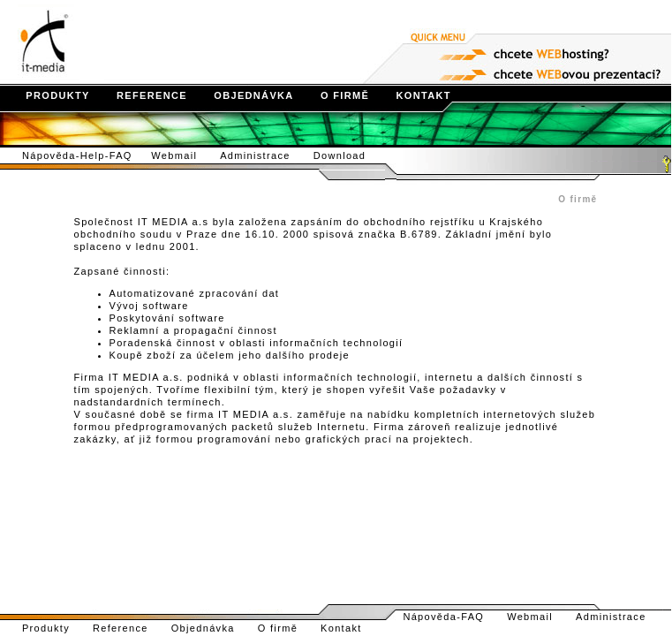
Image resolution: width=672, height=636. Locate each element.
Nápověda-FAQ (451, 617)
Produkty (46, 628)
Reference (130, 628)
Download (350, 155)
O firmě (287, 628)
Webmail (184, 155)
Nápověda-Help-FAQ (75, 155)
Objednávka (213, 628)
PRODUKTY (46, 95)
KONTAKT (412, 95)
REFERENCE (140, 95)
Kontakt (351, 628)
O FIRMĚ (334, 95)
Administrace (265, 155)
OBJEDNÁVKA (242, 95)
